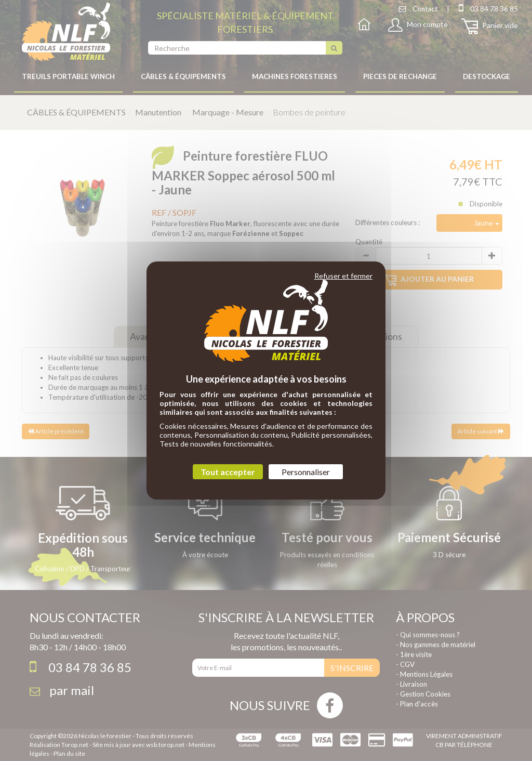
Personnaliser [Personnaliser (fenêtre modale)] (306, 472)
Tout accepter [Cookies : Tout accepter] (228, 472)
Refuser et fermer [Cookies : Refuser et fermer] (343, 276)
